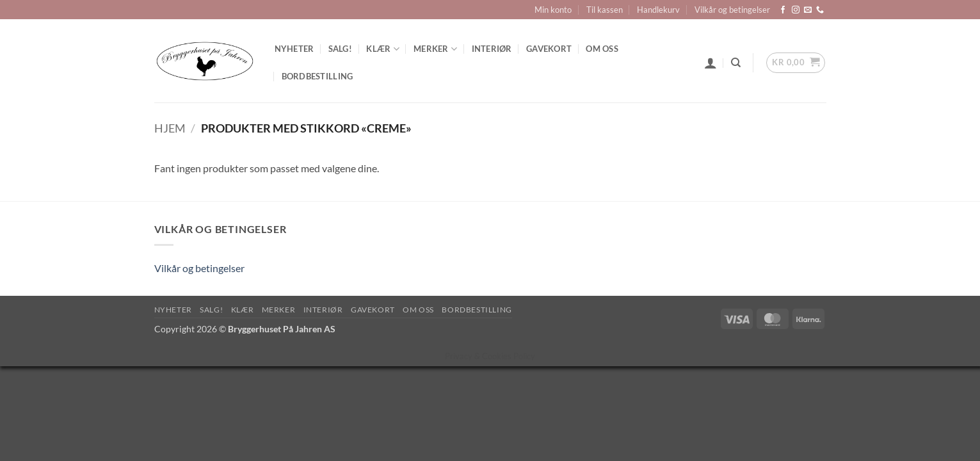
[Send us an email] (808, 10)
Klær (382, 49)
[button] (711, 63)
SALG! (340, 49)
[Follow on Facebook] (783, 10)
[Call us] (820, 10)
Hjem (170, 128)
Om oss (602, 49)
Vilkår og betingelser (732, 10)
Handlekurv (658, 10)
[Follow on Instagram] (796, 10)
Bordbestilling (317, 76)
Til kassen (605, 10)
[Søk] (736, 63)
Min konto (553, 10)
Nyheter (294, 49)
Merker (435, 49)
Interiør (492, 49)
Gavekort (549, 49)
